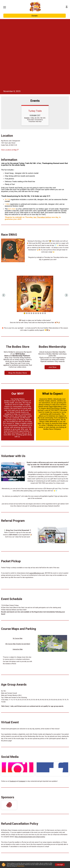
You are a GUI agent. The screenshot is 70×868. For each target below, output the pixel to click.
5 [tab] (34, 245)
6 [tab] (36, 245)
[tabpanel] (35, 225)
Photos (44, 840)
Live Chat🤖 (19, 845)
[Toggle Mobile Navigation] (5, 7)
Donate (35, 16)
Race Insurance (47, 845)
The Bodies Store (48, 849)
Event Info (18, 849)
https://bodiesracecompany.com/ (13, 803)
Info (16, 840)
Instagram (22, 713)
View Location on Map (10, 81)
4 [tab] (31, 245)
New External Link (48, 853)
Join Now (52, 299)
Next (66, 227)
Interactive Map (18, 581)
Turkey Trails (35, 42)
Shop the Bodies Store (18, 304)
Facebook (13, 713)
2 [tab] (27, 245)
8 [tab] (41, 245)
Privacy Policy (21, 866)
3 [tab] (29, 245)
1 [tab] (25, 245)
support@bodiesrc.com (37, 505)
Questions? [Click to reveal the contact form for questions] (35, 831)
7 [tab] (38, 245)
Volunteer (18, 853)
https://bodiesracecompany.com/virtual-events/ (30, 768)
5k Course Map (18, 570)
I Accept (60, 865)
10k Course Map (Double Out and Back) (18, 575)
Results (17, 857)
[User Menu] (66, 7)
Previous (7, 227)
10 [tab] (45, 245)
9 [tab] (43, 245)
